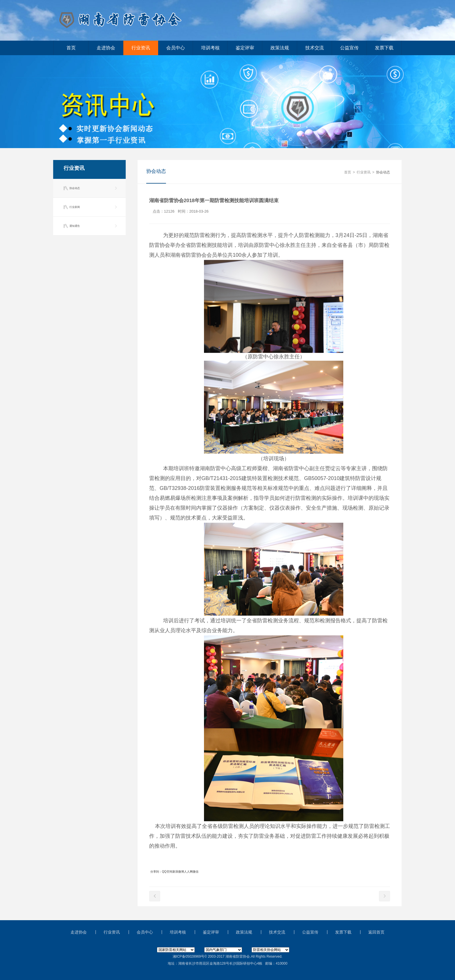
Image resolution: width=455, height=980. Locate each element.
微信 (196, 872)
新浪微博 (178, 872)
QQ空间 (167, 872)
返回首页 (376, 932)
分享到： (156, 872)
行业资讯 (141, 48)
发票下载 (384, 48)
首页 (71, 48)
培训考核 (210, 48)
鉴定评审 (245, 48)
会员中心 (176, 48)
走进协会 (106, 48)
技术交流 (315, 48)
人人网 (188, 872)
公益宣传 (349, 48)
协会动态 (74, 188)
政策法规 (280, 48)
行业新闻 (74, 207)
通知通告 (74, 226)
